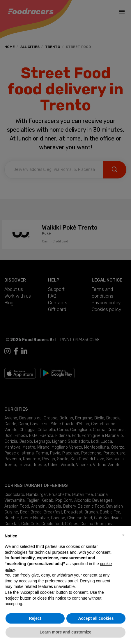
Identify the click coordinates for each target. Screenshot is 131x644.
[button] (123, 535)
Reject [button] (35, 618)
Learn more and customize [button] (65, 632)
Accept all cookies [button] (96, 618)
